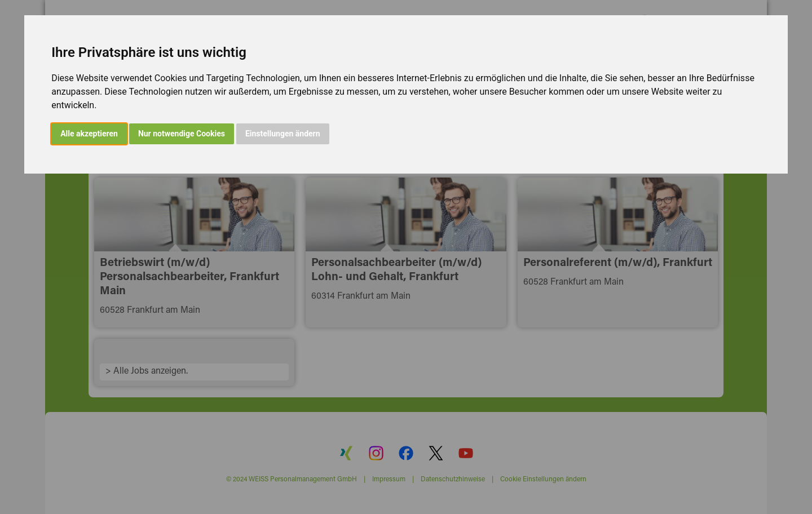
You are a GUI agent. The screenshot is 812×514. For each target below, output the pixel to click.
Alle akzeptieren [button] (89, 134)
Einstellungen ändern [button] (283, 134)
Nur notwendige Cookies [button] (182, 134)
